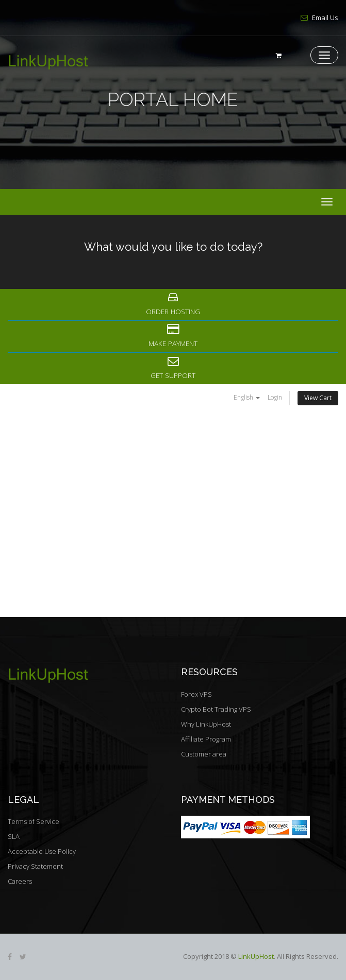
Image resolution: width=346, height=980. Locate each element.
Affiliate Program (206, 739)
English (247, 397)
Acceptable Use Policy (42, 851)
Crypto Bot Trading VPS (216, 709)
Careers (20, 881)
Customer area (204, 754)
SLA (14, 836)
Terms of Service (34, 821)
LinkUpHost (256, 956)
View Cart (318, 398)
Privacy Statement (35, 866)
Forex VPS (196, 694)
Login (275, 397)
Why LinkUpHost (206, 724)
